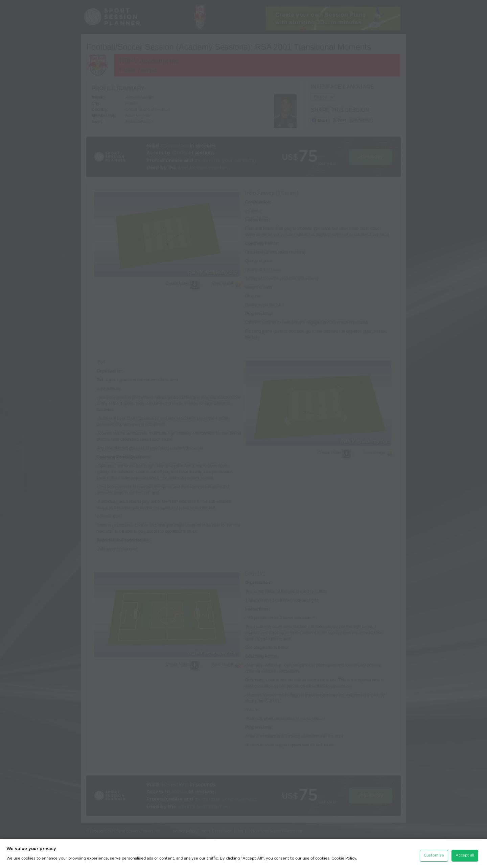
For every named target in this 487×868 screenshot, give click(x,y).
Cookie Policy (344, 856)
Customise (434, 853)
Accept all (465, 853)
